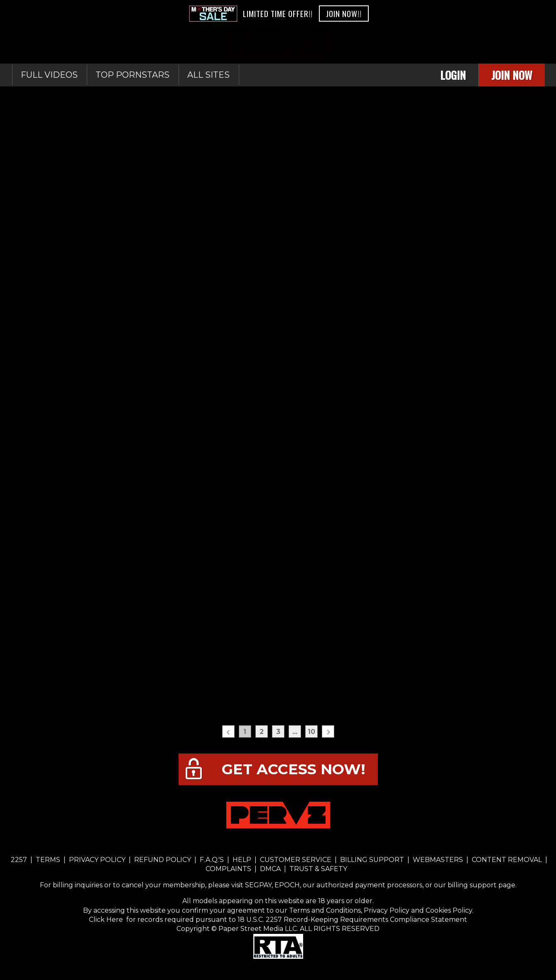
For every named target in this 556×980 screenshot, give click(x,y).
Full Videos (49, 75)
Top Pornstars (132, 75)
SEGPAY (258, 885)
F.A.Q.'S (212, 860)
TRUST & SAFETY (318, 869)
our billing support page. (475, 885)
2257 (19, 860)
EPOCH (287, 885)
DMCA (270, 869)
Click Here (107, 920)
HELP (242, 860)
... (295, 732)
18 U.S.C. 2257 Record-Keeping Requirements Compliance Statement (351, 920)
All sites (208, 75)
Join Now (512, 75)
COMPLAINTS (229, 869)
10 (311, 732)
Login (453, 75)
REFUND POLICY (163, 860)
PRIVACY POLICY (97, 860)
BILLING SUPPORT (372, 860)
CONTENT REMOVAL (507, 860)
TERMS (48, 860)
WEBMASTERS (438, 860)
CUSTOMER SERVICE (296, 860)
